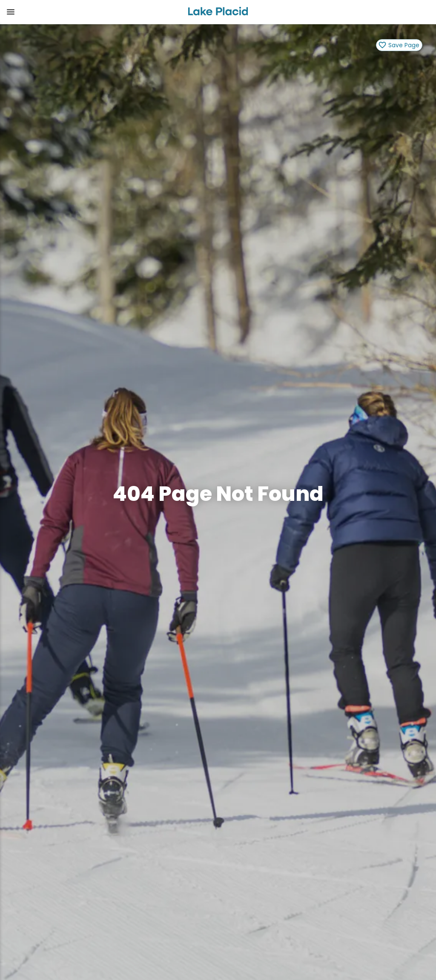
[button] (90, 12)
